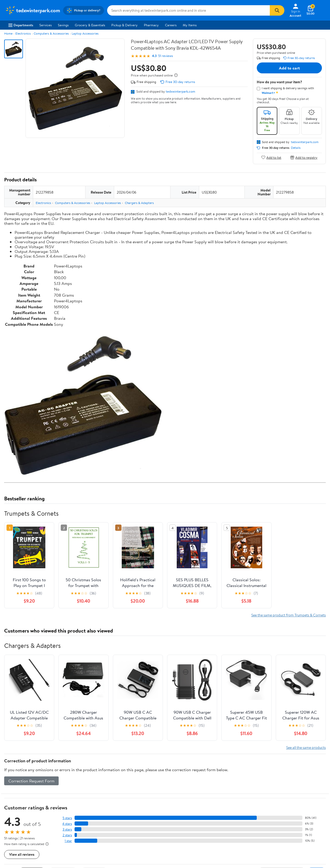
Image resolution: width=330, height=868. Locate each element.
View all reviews (22, 854)
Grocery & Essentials (90, 25)
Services (45, 25)
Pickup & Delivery (124, 25)
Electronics (23, 33)
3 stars (67, 829)
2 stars (67, 835)
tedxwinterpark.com (181, 91)
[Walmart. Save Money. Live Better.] (33, 10)
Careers (171, 25)
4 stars (67, 824)
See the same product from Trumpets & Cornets (289, 615)
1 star (68, 841)
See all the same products (306, 747)
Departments (21, 25)
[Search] (277, 10)
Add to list (271, 157)
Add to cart (289, 68)
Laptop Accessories (85, 33)
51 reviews (166, 56)
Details (296, 148)
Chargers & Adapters (139, 203)
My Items (190, 25)
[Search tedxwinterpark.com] (188, 10)
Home (8, 33)
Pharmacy (151, 25)
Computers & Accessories (51, 33)
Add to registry (304, 157)
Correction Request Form (31, 781)
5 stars (67, 818)
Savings (63, 25)
